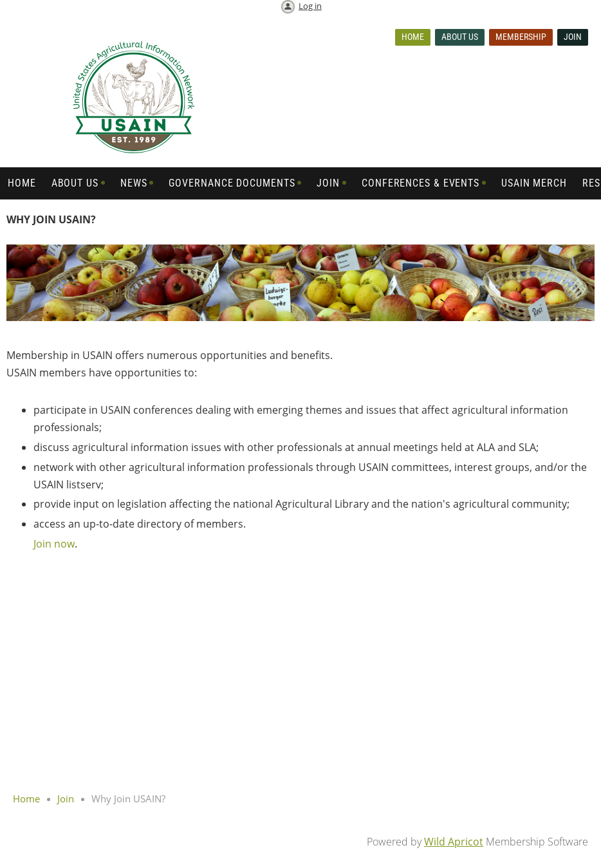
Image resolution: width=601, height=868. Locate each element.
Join (573, 37)
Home (413, 37)
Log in (310, 6)
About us (460, 37)
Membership (521, 37)
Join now (54, 544)
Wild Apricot (454, 842)
